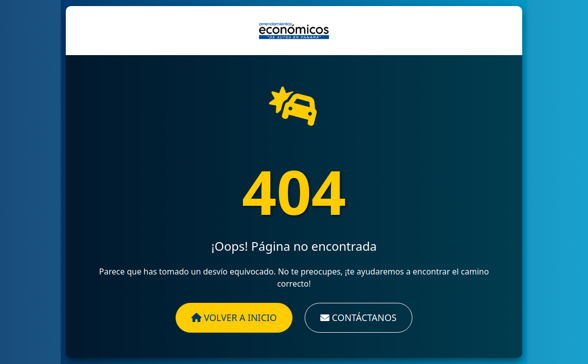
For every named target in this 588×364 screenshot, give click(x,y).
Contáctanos (359, 317)
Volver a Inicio (234, 317)
